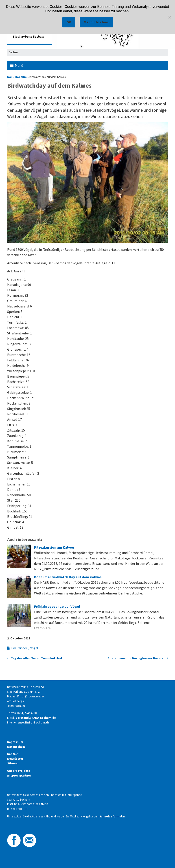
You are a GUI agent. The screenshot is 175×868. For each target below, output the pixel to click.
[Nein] (169, 17)
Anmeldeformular (113, 816)
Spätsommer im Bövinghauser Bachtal (136, 658)
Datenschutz (16, 747)
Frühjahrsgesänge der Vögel (57, 606)
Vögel (34, 648)
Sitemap (13, 763)
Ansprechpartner (19, 776)
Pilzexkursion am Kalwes (54, 547)
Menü (19, 65)
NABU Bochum (17, 77)
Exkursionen (20, 648)
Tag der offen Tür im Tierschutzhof (36, 658)
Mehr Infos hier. (96, 22)
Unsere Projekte (19, 771)
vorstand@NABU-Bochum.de (36, 718)
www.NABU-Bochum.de (34, 722)
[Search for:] (87, 52)
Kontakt (13, 754)
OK (69, 22)
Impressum (15, 742)
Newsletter (15, 759)
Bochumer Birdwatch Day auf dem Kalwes (68, 577)
